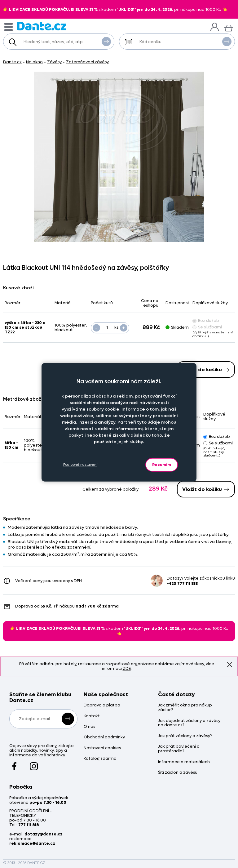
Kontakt (92, 716)
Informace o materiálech (184, 762)
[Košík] (229, 27)
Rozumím (162, 464)
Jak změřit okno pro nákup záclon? (185, 708)
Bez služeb (206, 320)
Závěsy (54, 62)
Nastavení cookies (102, 748)
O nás (89, 727)
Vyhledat (106, 41)
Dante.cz (12, 62)
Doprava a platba (102, 705)
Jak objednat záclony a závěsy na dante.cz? (189, 723)
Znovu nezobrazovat (230, 665)
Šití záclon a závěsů (178, 773)
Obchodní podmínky (104, 737)
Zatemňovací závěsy (87, 62)
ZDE (127, 668)
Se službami (207, 327)
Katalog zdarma (100, 759)
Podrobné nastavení (80, 465)
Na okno (34, 62)
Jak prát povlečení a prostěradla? (179, 749)
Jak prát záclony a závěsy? (185, 736)
